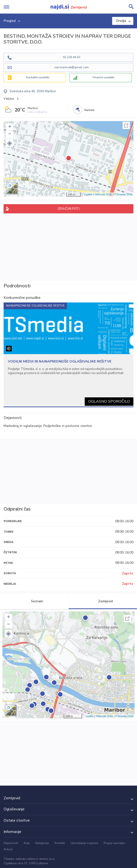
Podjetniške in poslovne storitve (68, 426)
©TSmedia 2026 (123, 194)
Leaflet (88, 194)
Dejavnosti (11, 843)
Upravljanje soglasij (84, 843)
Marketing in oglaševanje (23, 426)
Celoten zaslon (126, 125)
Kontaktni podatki (38, 77)
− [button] (10, 134)
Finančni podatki (104, 77)
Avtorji (8, 849)
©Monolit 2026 (103, 194)
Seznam (34, 601)
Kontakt (60, 843)
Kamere (89, 110)
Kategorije (42, 843)
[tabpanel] (68, 354)
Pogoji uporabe (114, 843)
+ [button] (10, 127)
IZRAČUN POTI (68, 209)
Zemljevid (103, 601)
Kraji (27, 843)
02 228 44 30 (71, 57)
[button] (10, 143)
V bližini (9, 99)
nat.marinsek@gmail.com (72, 67)
